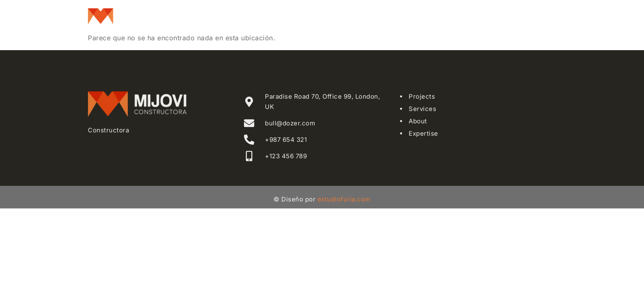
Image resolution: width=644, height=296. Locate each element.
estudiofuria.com (344, 199)
